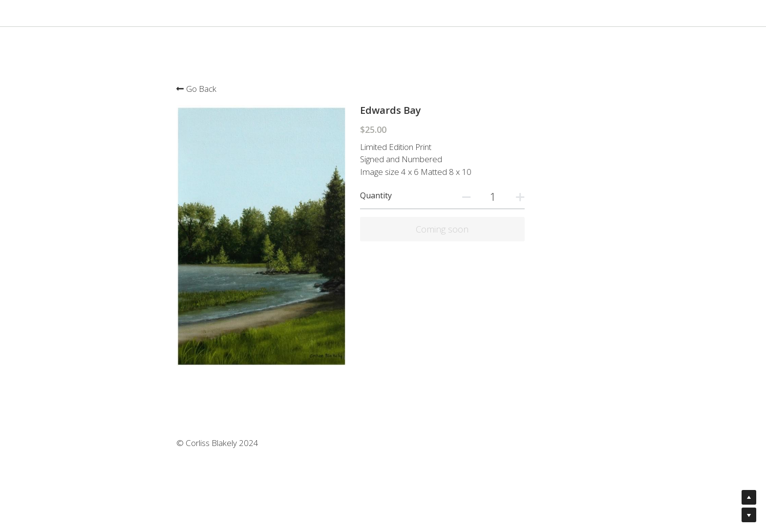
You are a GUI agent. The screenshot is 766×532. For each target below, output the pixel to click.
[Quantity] (557, 196)
